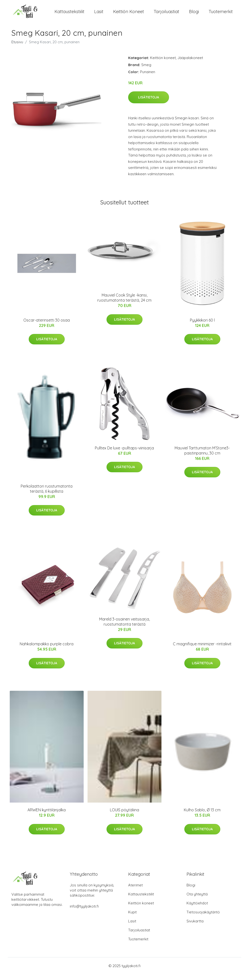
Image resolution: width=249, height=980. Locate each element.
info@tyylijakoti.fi (84, 912)
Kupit (132, 918)
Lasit (99, 14)
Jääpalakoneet (190, 64)
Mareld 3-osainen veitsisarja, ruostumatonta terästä (124, 627)
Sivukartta (195, 927)
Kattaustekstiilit (69, 14)
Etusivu (17, 48)
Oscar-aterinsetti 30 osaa (47, 326)
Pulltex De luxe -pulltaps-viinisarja (124, 454)
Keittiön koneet (129, 14)
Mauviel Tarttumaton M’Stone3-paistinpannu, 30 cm (202, 456)
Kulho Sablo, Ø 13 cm (202, 816)
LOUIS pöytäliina (124, 816)
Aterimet (135, 891)
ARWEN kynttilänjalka (47, 816)
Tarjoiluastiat (166, 14)
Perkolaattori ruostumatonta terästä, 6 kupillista (47, 494)
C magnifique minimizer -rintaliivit (202, 650)
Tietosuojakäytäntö (203, 918)
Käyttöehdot (197, 909)
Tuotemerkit (221, 14)
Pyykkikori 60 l (202, 326)
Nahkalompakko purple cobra (47, 650)
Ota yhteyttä (197, 900)
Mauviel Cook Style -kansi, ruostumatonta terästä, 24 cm (124, 303)
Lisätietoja (149, 103)
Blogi (194, 14)
